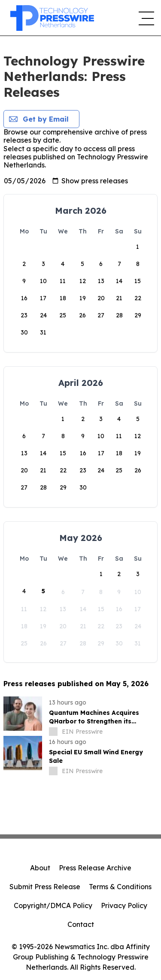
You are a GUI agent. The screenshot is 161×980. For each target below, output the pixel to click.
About (40, 868)
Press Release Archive (95, 868)
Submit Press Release (45, 887)
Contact (81, 924)
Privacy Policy (124, 905)
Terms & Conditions (120, 887)
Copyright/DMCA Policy (53, 905)
